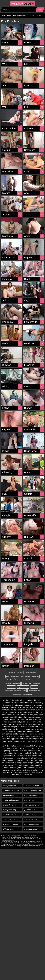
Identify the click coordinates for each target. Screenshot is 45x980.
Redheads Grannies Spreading (13, 683)
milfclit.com (29, 814)
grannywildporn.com (11, 800)
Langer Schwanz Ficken (23, 687)
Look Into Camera (26, 683)
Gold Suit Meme (11, 687)
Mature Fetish (11, 16)
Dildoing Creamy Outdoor (34, 691)
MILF (25, 691)
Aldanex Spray (36, 683)
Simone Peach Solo (25, 676)
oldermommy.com (31, 786)
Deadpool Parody (28, 694)
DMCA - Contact (22, 836)
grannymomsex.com (11, 790)
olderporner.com (10, 829)
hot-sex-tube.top (10, 814)
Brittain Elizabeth (17, 694)
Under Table (10, 680)
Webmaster (32, 836)
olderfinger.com (9, 819)
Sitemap (13, 836)
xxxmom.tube (9, 795)
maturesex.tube (31, 829)
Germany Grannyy (19, 680)
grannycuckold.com (32, 805)
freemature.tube (31, 819)
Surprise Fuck (36, 676)
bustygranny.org (10, 810)
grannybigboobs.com (33, 790)
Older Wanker (22, 16)
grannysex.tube (31, 795)
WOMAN (22, 4)
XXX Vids (38, 16)
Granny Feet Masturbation (12, 676)
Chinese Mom (34, 687)
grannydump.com (10, 805)
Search (40, 10)
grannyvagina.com (32, 824)
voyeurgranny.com (10, 824)
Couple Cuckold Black (30, 673)
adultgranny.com (10, 786)
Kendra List (12, 673)
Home (4, 16)
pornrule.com (30, 800)
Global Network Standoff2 (32, 680)
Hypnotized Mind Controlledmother (13, 691)
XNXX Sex (31, 16)
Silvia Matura (20, 673)
